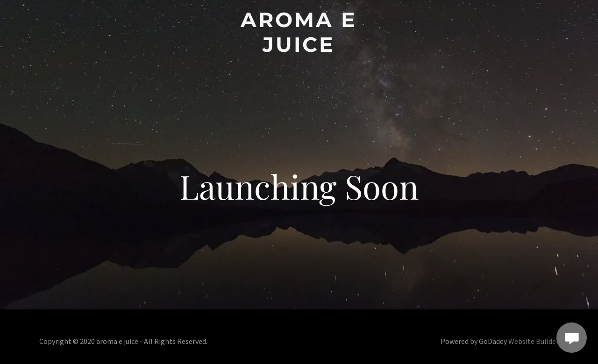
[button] (299, 32)
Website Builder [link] (534, 341)
